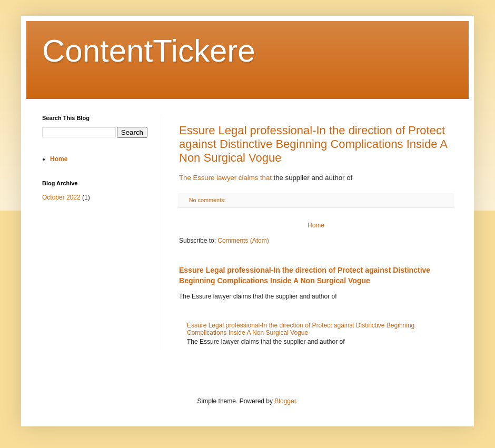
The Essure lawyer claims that (225, 178)
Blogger (285, 401)
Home (316, 225)
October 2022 (61, 197)
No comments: (208, 200)
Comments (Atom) (243, 241)
